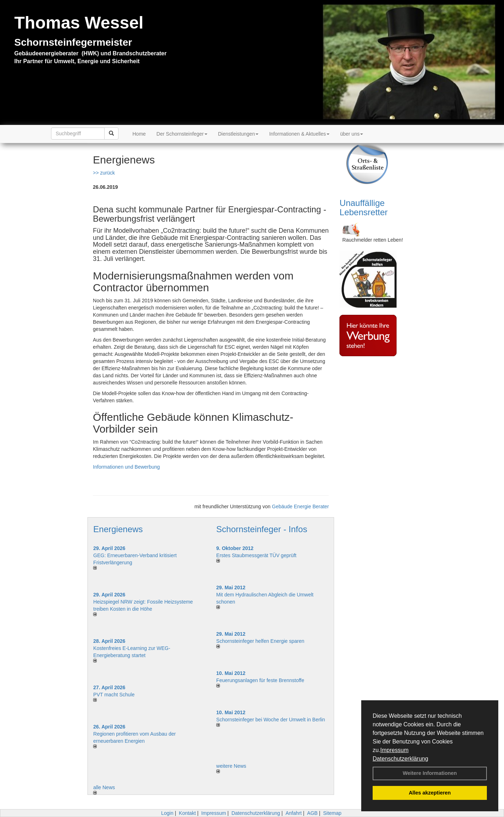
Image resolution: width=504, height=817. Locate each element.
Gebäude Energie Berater (301, 506)
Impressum (394, 750)
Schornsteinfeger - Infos (262, 529)
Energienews (118, 529)
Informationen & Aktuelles (299, 134)
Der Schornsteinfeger (182, 134)
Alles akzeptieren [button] (430, 793)
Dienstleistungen (238, 134)
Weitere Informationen (430, 773)
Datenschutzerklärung (400, 759)
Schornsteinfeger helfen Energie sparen (260, 641)
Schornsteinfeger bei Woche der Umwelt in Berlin (271, 720)
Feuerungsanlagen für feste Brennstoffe (260, 680)
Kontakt (187, 813)
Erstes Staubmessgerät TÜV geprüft (256, 555)
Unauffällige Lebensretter (364, 208)
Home (139, 134)
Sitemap (332, 813)
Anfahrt (294, 813)
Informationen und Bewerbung (126, 467)
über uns (352, 134)
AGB (312, 813)
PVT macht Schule (114, 695)
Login (167, 813)
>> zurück (104, 173)
